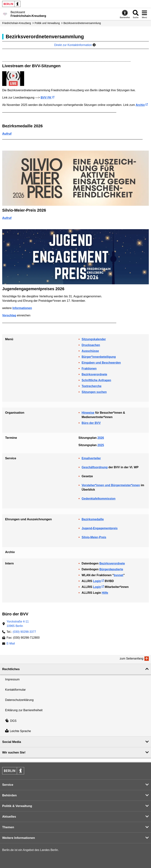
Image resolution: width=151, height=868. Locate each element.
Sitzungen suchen (94, 392)
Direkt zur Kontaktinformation (75, 45)
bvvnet (119, 575)
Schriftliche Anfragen (96, 380)
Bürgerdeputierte (111, 569)
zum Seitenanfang (132, 659)
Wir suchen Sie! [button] (14, 752)
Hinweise (88, 413)
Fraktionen (89, 369)
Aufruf (7, 134)
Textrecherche (92, 386)
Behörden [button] (9, 795)
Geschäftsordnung (95, 467)
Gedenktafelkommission (99, 499)
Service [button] (8, 785)
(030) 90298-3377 (24, 632)
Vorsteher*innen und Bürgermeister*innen (111, 485)
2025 (101, 445)
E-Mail (11, 644)
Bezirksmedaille (93, 519)
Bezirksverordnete (95, 374)
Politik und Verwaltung (47, 23)
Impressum (12, 679)
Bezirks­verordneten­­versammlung (82, 23)
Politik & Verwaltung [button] (17, 806)
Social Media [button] (12, 742)
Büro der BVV (91, 423)
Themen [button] (8, 827)
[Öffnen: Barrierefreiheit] (125, 14)
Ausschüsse (90, 351)
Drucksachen (91, 345)
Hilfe (105, 593)
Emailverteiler (91, 458)
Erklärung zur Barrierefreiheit (24, 710)
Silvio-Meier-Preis (94, 537)
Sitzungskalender (94, 339)
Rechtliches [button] (11, 669)
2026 (101, 438)
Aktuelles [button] (9, 817)
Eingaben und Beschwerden (101, 363)
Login (97, 581)
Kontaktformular (15, 690)
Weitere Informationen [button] (19, 838)
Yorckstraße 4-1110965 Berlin (18, 624)
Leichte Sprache (18, 731)
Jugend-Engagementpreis (100, 528)
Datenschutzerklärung (19, 700)
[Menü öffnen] (144, 14)
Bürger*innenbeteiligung (99, 357)
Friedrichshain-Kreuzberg (17, 23)
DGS (11, 721)
